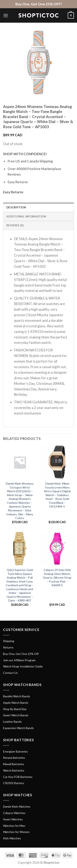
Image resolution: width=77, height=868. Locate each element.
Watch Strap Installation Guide (23, 666)
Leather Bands (12, 722)
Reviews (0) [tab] (15, 225)
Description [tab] (16, 207)
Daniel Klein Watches (17, 806)
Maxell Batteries (14, 764)
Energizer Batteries (16, 751)
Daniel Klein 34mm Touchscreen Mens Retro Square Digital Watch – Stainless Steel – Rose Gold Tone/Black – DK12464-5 (57, 495)
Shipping (9, 641)
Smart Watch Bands (16, 715)
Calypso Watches (14, 813)
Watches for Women (16, 832)
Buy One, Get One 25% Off (21, 654)
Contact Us (10, 673)
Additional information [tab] (26, 216)
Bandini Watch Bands (17, 696)
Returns (8, 647)
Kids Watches (12, 838)
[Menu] (6, 16)
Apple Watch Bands (16, 703)
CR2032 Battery (14, 783)
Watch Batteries (14, 770)
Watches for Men (14, 826)
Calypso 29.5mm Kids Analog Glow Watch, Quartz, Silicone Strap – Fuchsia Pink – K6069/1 (57, 577)
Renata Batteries (14, 758)
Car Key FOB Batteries (18, 777)
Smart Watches (13, 819)
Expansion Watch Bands (18, 728)
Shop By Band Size (15, 709)
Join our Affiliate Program (19, 660)
